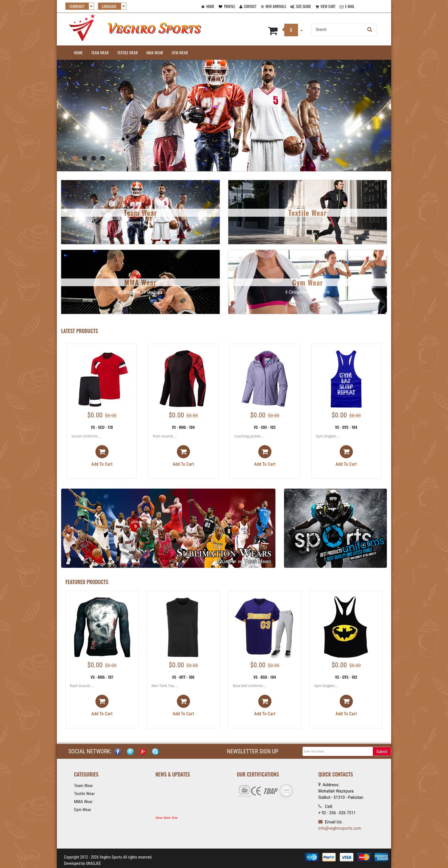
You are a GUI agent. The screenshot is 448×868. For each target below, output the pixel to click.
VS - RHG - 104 (183, 427)
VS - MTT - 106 (183, 677)
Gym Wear (180, 52)
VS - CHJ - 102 (265, 427)
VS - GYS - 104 (346, 427)
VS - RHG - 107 (102, 677)
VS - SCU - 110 (102, 427)
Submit (382, 752)
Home (78, 52)
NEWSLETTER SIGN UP (253, 751)
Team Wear (100, 52)
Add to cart (102, 456)
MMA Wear (155, 52)
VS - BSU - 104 (265, 677)
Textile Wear (127, 52)
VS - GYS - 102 (346, 677)
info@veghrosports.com (340, 828)
